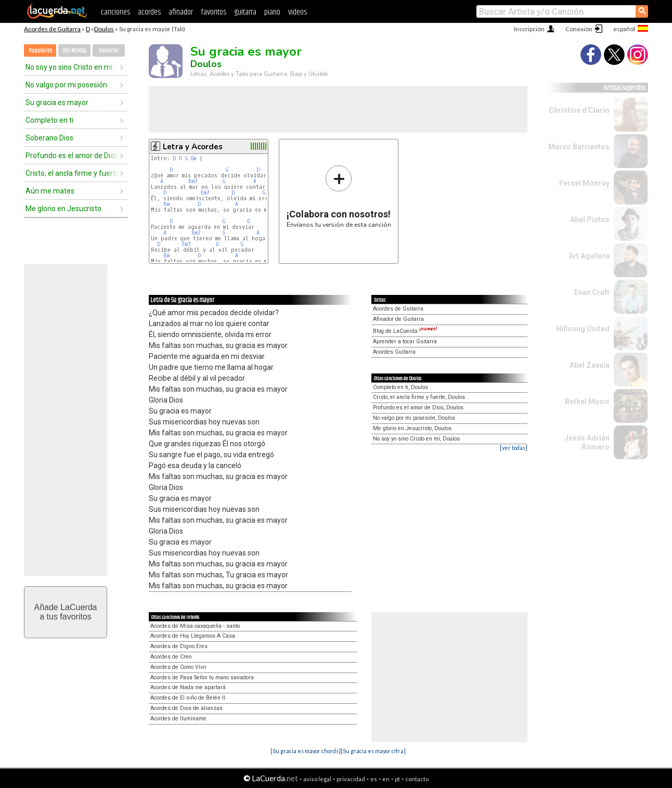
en (386, 779)
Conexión (579, 29)
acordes (149, 12)
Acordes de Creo (171, 657)
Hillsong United (583, 329)
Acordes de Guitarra (52, 29)
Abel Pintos (590, 219)
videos (298, 12)
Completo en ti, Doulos (400, 387)
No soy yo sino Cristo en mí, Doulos (416, 439)
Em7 (205, 193)
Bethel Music (587, 402)
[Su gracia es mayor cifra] (373, 751)
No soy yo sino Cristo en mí (69, 67)
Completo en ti (49, 120)
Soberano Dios (49, 138)
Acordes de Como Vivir (178, 667)
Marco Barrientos (579, 147)
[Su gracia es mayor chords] (306, 751)
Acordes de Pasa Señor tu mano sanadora (202, 677)
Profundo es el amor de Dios (72, 156)
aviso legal (317, 779)
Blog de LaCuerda (405, 331)
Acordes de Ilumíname (178, 719)
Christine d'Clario (579, 110)
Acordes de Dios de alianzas (186, 708)
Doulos (104, 29)
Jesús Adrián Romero (587, 442)
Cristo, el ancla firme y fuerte (72, 173)
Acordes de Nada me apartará (188, 687)
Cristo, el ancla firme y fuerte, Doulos (419, 397)
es (374, 779)
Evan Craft (592, 292)
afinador (181, 12)
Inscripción (529, 29)
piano (272, 12)
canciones (115, 12)
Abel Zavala (590, 365)
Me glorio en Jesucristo (63, 209)
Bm (166, 204)
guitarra (245, 12)
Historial (109, 51)
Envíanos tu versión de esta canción (339, 196)
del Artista (74, 51)
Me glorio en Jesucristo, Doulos (412, 428)
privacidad (351, 779)
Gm (193, 158)
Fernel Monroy (584, 183)
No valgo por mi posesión (66, 85)
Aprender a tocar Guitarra (405, 341)
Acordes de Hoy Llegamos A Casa (193, 636)
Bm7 (193, 181)
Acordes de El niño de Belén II (188, 698)
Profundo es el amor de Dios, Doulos (418, 408)
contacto (417, 779)
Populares (40, 51)
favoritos (214, 12)
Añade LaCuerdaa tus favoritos (66, 612)
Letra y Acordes (193, 147)
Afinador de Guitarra (398, 319)
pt (397, 779)
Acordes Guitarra (394, 352)
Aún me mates (50, 191)
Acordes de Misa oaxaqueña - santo (195, 626)
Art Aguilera (589, 256)
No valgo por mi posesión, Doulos (414, 418)
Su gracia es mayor (57, 102)
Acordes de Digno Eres (179, 646)
